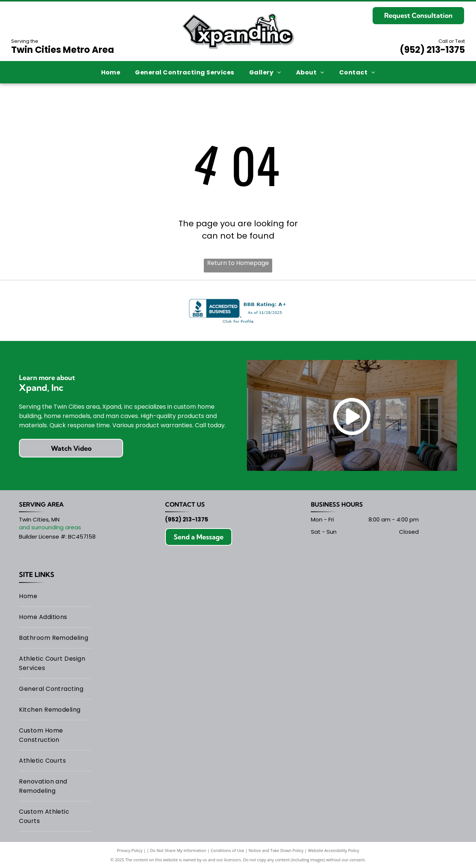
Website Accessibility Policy (334, 850)
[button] (184, 72)
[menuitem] (111, 72)
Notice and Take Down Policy (276, 850)
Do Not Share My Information (178, 850)
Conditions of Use (227, 850)
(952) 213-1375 (432, 50)
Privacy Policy (130, 850)
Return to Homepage (238, 263)
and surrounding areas (50, 527)
